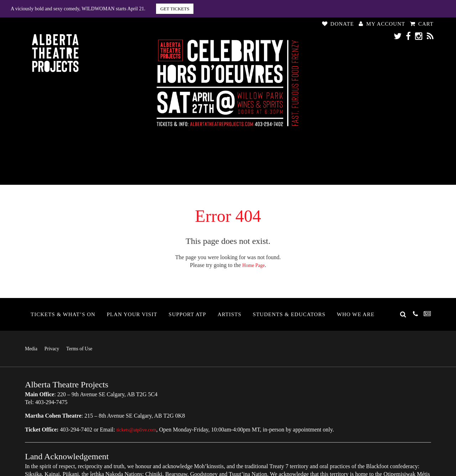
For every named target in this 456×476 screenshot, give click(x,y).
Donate (338, 24)
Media (32, 348)
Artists (230, 314)
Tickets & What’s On (63, 314)
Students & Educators (289, 314)
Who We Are (356, 314)
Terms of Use (87, 348)
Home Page (253, 265)
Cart (422, 24)
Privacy (55, 348)
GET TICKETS (175, 9)
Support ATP (187, 314)
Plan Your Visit (132, 314)
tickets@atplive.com (140, 429)
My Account (382, 24)
